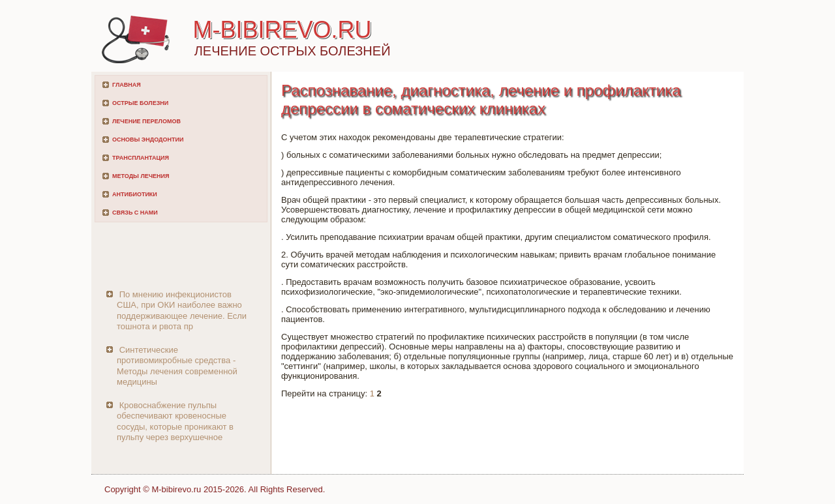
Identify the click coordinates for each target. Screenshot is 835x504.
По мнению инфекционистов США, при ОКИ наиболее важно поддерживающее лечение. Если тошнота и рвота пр (182, 310)
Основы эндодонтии (148, 140)
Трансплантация (141, 158)
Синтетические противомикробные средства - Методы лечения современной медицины (177, 366)
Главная (127, 85)
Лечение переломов (146, 121)
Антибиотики (135, 194)
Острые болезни (140, 103)
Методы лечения (141, 176)
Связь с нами (135, 213)
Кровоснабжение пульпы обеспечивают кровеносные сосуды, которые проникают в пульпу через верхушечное (175, 421)
